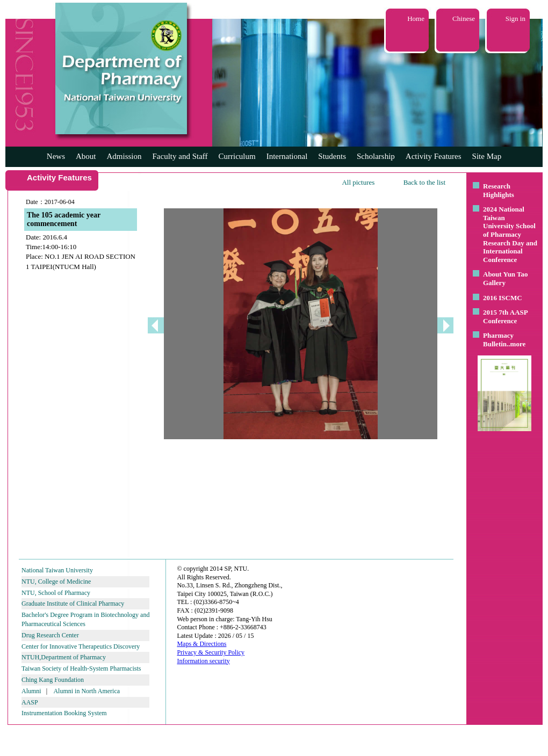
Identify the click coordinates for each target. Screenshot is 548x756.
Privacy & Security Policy (211, 652)
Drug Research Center (50, 635)
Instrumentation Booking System (64, 713)
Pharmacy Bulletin (498, 340)
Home (416, 19)
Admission (124, 156)
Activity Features (434, 156)
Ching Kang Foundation (53, 680)
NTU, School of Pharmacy (56, 593)
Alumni (31, 691)
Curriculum (237, 156)
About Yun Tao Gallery (506, 278)
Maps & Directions (201, 644)
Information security (203, 661)
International (287, 156)
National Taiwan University (57, 570)
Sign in (515, 19)
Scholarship (376, 156)
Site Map (487, 156)
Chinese (464, 19)
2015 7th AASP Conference (505, 317)
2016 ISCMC (503, 298)
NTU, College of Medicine (56, 581)
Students (332, 156)
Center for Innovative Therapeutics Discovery (81, 646)
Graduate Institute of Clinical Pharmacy (73, 604)
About (86, 156)
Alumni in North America (86, 691)
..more (516, 344)
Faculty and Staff (180, 156)
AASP (30, 702)
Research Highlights (499, 190)
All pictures (358, 182)
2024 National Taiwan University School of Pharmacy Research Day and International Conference (510, 234)
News (56, 156)
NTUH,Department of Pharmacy (64, 657)
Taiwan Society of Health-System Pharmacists (81, 668)
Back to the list (424, 182)
